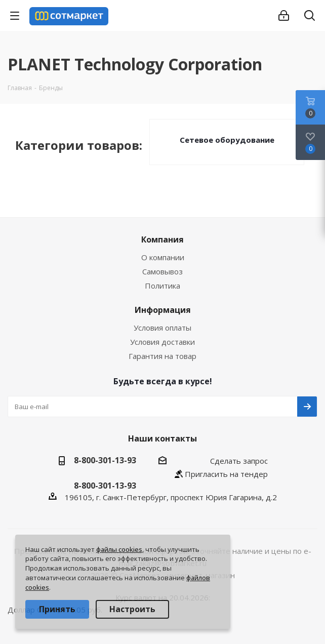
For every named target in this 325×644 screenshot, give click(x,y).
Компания (162, 239)
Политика (162, 286)
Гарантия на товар (162, 356)
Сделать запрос (239, 461)
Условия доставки (162, 342)
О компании (163, 257)
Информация (163, 310)
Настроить (132, 609)
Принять (57, 609)
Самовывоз (162, 271)
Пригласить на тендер (226, 474)
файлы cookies (119, 549)
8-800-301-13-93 (105, 460)
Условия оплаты (162, 328)
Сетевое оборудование (227, 140)
